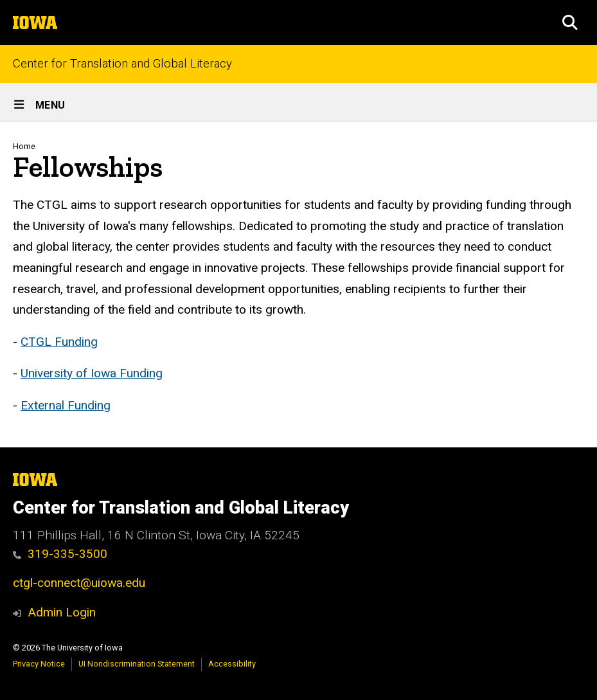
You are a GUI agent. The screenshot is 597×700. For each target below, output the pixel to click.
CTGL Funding (59, 341)
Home (24, 146)
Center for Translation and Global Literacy (122, 64)
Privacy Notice (39, 664)
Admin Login (62, 612)
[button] (570, 22)
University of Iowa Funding (92, 373)
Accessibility (232, 664)
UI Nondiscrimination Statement (137, 664)
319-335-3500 (60, 554)
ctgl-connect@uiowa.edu (79, 583)
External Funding (66, 405)
